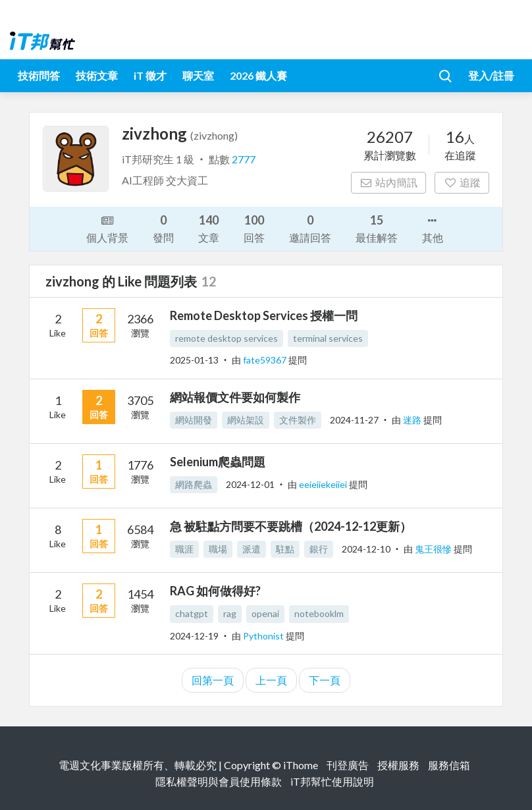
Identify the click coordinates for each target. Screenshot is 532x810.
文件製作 (298, 420)
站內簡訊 (389, 182)
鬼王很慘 (434, 549)
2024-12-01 (250, 484)
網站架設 (246, 420)
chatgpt (192, 613)
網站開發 (194, 420)
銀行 (319, 549)
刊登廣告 (348, 765)
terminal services (328, 338)
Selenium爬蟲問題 (218, 462)
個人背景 (107, 228)
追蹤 (462, 182)
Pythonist (264, 636)
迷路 (413, 420)
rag (230, 613)
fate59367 (266, 360)
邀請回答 (310, 228)
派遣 (252, 549)
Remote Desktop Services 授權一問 (264, 315)
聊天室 (198, 75)
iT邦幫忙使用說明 (332, 781)
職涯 (184, 549)
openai (265, 613)
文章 (209, 228)
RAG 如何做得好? (215, 591)
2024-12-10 (366, 549)
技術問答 (39, 75)
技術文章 (97, 75)
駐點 (285, 549)
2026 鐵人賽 (258, 75)
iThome (301, 765)
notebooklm (319, 613)
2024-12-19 (194, 636)
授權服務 (398, 765)
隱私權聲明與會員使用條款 (219, 781)
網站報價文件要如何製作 (235, 397)
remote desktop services (226, 338)
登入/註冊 (491, 75)
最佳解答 (377, 228)
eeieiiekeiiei (324, 484)
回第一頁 (213, 680)
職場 (218, 549)
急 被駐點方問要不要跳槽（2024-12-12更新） (291, 526)
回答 (254, 228)
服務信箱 (449, 765)
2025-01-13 (194, 360)
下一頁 (325, 680)
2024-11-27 (354, 420)
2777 (244, 159)
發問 (163, 228)
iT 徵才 (150, 75)
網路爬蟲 (194, 484)
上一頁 (271, 680)
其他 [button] (433, 228)
